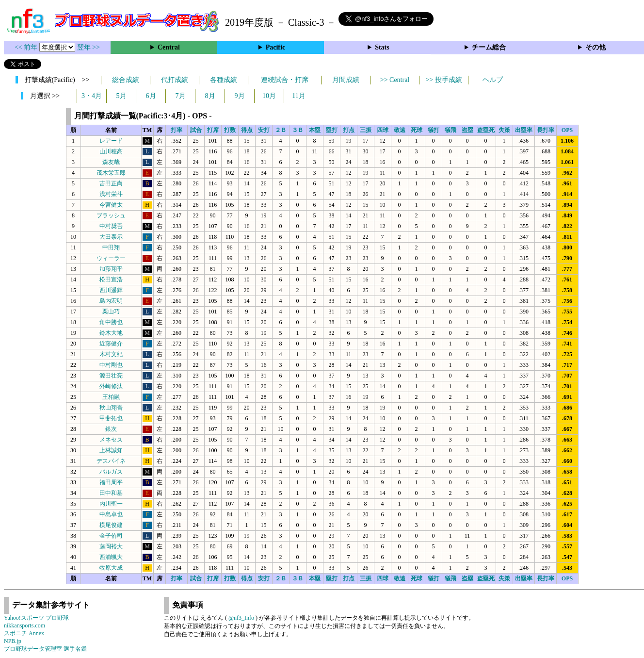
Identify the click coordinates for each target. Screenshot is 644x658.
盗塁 (467, 130)
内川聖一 (111, 504)
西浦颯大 (111, 557)
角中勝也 (111, 322)
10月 (269, 96)
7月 (181, 96)
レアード (111, 141)
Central (169, 47)
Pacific (275, 47)
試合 (196, 130)
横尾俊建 (111, 525)
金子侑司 (111, 536)
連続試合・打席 (285, 80)
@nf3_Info (241, 618)
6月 (151, 96)
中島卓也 (111, 514)
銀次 (111, 429)
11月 (298, 96)
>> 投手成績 (443, 80)
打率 (177, 130)
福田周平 (111, 482)
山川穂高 (111, 151)
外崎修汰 (111, 386)
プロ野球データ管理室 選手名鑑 (45, 649)
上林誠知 (111, 450)
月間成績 (346, 80)
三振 (366, 130)
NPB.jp (13, 641)
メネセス (111, 440)
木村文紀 (111, 354)
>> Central (395, 80)
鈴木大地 (111, 333)
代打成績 (175, 80)
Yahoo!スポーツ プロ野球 (36, 618)
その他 (596, 47)
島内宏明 (111, 301)
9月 (240, 96)
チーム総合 (489, 47)
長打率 (546, 130)
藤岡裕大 (111, 546)
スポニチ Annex (24, 633)
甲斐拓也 (111, 418)
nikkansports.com (24, 625)
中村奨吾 (111, 226)
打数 (230, 130)
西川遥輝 (111, 290)
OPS (567, 130)
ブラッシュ (111, 215)
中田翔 (111, 247)
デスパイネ (111, 461)
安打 (264, 130)
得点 (247, 130)
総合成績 (126, 80)
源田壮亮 (111, 376)
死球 (417, 130)
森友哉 (111, 162)
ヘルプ (493, 80)
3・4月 (92, 96)
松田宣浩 (111, 280)
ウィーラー (111, 258)
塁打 (332, 130)
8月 (210, 96)
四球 (383, 130)
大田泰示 (111, 237)
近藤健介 (111, 344)
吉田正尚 (111, 183)
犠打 (434, 130)
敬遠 (400, 130)
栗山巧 (111, 312)
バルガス (111, 472)
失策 (504, 130)
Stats (382, 47)
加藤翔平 (111, 269)
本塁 (315, 130)
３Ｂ (298, 130)
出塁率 (524, 130)
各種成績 (224, 80)
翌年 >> (89, 47)
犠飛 (451, 130)
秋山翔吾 (111, 408)
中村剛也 (111, 365)
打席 (213, 130)
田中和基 (111, 493)
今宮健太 (111, 205)
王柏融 (111, 397)
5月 (121, 96)
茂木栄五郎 (111, 173)
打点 (349, 130)
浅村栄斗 (111, 194)
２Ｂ (281, 130)
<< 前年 (27, 47)
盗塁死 (486, 130)
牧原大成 (111, 568)
